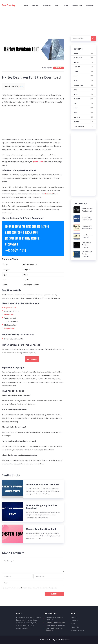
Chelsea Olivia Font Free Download (86, 245)
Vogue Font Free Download (87, 236)
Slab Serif (77, 117)
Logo (75, 90)
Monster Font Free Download (41, 529)
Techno (76, 122)
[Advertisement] (49, 24)
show (21, 86)
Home (26, 5)
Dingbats (77, 67)
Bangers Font (9, 328)
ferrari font (49, 194)
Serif (75, 113)
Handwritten (77, 5)
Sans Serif (35, 5)
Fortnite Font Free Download (87, 219)
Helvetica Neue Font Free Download (87, 254)
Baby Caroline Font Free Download (54, 629)
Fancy (75, 76)
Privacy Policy (75, 627)
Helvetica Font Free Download (87, 227)
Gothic (76, 81)
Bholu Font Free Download (55, 625)
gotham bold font (39, 162)
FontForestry (9, 5)
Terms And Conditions (77, 630)
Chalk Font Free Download (55, 622)
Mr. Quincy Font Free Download (87, 210)
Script (57, 5)
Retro (76, 94)
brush (76, 53)
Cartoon (77, 62)
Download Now (32, 359)
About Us (74, 617)
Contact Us (74, 621)
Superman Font (10, 308)
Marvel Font (9, 315)
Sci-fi (75, 103)
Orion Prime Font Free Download (43, 484)
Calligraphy (47, 5)
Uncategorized (79, 126)
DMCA (73, 624)
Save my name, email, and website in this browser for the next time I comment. (31, 588)
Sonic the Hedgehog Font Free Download (42, 507)
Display (66, 5)
